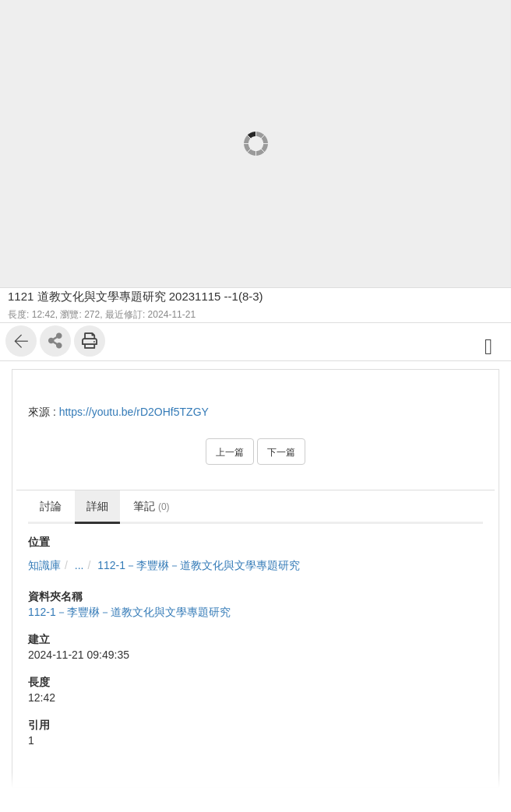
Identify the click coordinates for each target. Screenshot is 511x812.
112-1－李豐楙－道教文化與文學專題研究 (199, 565)
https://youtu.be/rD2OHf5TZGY (134, 412)
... (79, 565)
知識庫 (44, 565)
